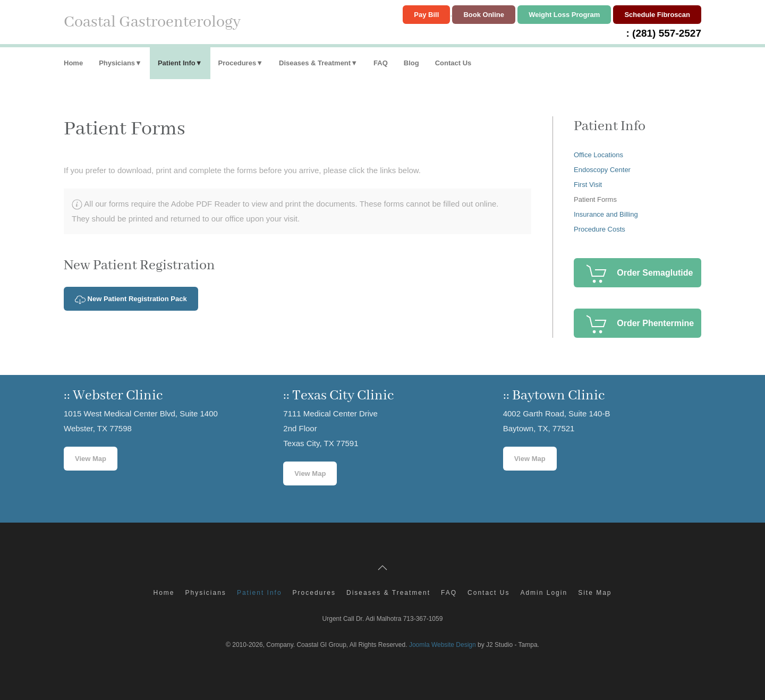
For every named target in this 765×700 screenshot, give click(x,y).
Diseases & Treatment (315, 63)
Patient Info (177, 63)
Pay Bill (426, 15)
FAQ (381, 63)
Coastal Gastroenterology (152, 22)
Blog (411, 63)
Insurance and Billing (606, 214)
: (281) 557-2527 (664, 33)
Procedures (237, 63)
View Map (91, 459)
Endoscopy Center (602, 170)
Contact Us (453, 63)
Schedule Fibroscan (657, 15)
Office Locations (598, 155)
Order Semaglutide (655, 273)
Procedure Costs (600, 229)
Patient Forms (595, 199)
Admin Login (544, 593)
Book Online (484, 15)
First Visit (588, 185)
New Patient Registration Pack (131, 300)
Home (73, 63)
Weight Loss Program (564, 15)
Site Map (595, 593)
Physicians (117, 63)
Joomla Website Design (443, 645)
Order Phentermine (655, 323)
